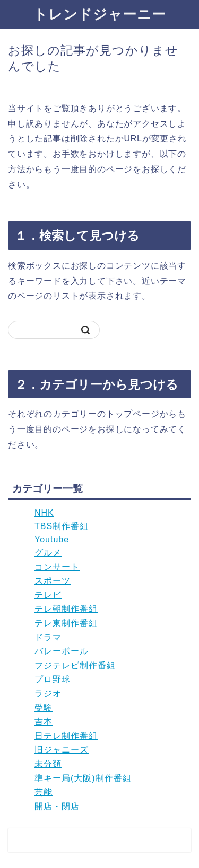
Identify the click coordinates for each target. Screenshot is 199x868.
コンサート (57, 567)
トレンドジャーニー (100, 14)
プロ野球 (53, 679)
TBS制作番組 (62, 526)
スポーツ (53, 581)
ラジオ (48, 693)
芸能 (44, 792)
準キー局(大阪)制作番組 (83, 778)
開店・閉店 (57, 806)
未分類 (48, 764)
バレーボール (62, 651)
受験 (44, 708)
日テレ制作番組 (66, 736)
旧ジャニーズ (62, 750)
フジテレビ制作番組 (75, 665)
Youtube (52, 539)
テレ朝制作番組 (66, 609)
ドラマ (48, 637)
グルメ (48, 553)
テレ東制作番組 (66, 623)
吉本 (44, 722)
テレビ (48, 595)
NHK (44, 513)
